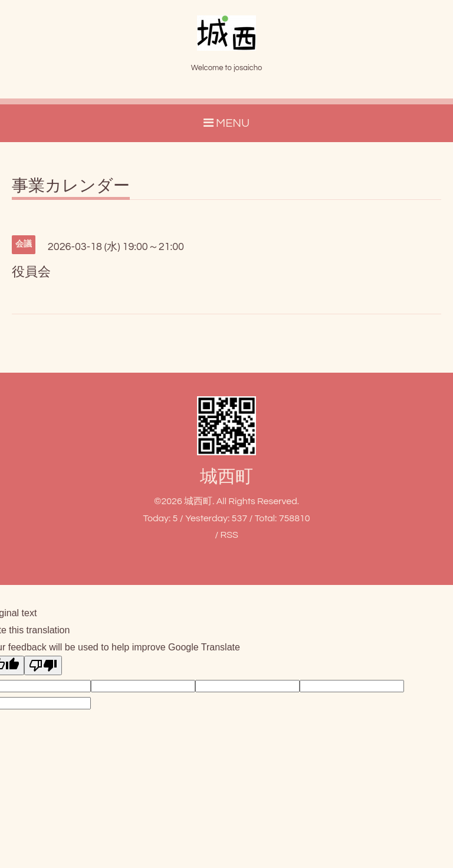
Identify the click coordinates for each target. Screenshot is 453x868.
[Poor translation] (43, 665)
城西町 (226, 477)
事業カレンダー (71, 186)
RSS (229, 535)
